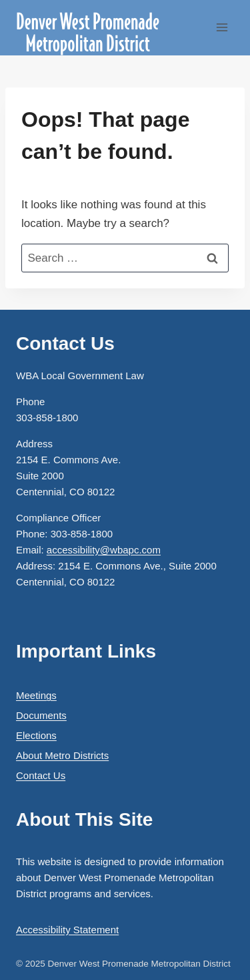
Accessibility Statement (67, 930)
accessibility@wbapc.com (104, 550)
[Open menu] (222, 28)
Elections (36, 735)
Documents (41, 715)
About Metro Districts (62, 755)
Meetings (36, 695)
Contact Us (41, 775)
